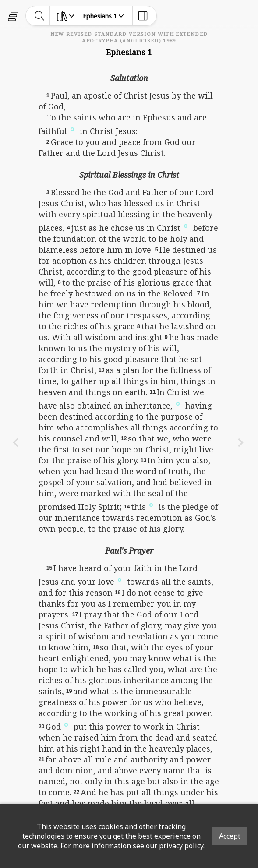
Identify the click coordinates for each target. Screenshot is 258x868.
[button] (72, 128)
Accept (230, 836)
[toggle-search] (40, 16)
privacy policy (181, 846)
